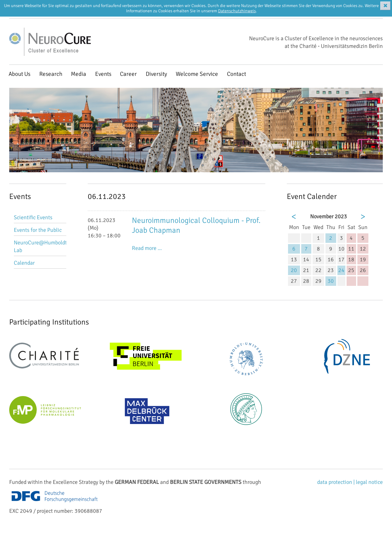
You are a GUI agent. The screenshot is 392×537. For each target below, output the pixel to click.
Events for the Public (38, 230)
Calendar (24, 263)
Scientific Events (33, 217)
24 (341, 270)
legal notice (369, 482)
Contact (236, 74)
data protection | (336, 482)
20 (294, 270)
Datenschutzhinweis (237, 11)
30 (331, 281)
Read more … (147, 248)
